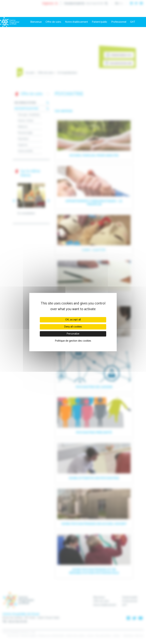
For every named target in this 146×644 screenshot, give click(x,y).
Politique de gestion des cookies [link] (73, 341)
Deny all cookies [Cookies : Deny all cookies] (73, 327)
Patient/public (100, 22)
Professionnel (119, 22)
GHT (133, 22)
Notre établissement (77, 22)
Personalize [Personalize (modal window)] (73, 334)
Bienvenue (36, 22)
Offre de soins (53, 22)
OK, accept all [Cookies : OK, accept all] (73, 320)
